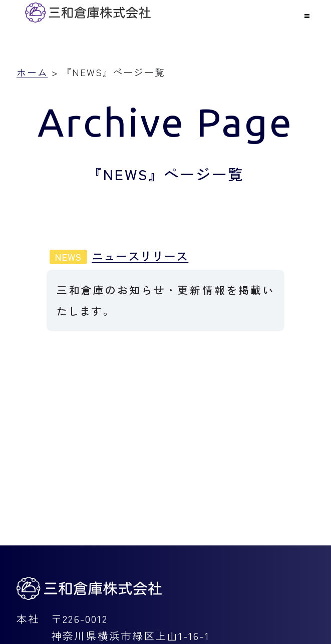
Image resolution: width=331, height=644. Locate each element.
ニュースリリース (119, 256)
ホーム (32, 72)
